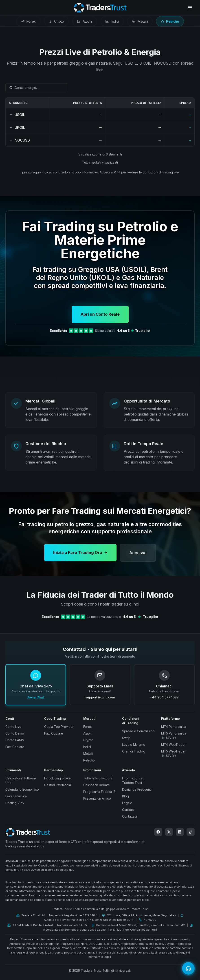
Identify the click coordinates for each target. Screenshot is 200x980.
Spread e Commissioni (139, 731)
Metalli (88, 754)
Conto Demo (15, 733)
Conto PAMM (15, 740)
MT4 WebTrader (173, 745)
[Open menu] (190, 8)
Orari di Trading (134, 751)
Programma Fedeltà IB (99, 792)
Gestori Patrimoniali (58, 785)
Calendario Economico (22, 789)
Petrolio (89, 760)
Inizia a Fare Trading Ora (80, 557)
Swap (126, 738)
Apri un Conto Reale (100, 314)
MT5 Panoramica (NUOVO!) (174, 736)
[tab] (28, 21)
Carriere (128, 810)
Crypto (88, 740)
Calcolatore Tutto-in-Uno (21, 780)
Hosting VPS (15, 803)
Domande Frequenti (137, 789)
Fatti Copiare (15, 747)
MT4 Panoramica (174, 727)
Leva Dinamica (16, 796)
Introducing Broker (58, 778)
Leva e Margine (134, 745)
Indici (87, 747)
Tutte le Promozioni (98, 778)
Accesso (138, 557)
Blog (125, 796)
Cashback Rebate (97, 785)
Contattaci (130, 816)
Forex (88, 727)
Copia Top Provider (59, 727)
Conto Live (13, 727)
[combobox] (37, 88)
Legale (127, 803)
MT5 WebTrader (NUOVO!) (173, 754)
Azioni (88, 733)
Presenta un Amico (97, 798)
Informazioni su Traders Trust (133, 780)
